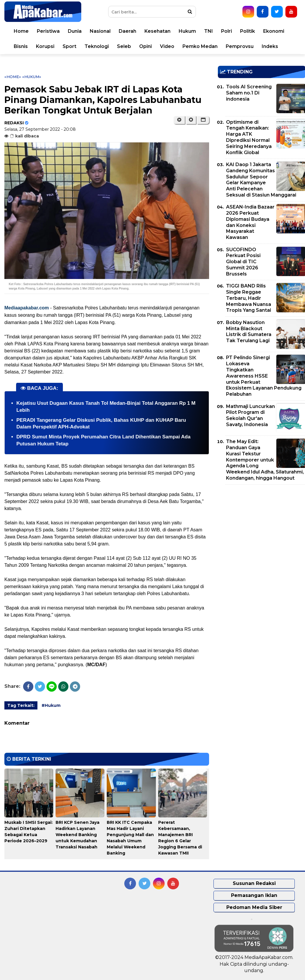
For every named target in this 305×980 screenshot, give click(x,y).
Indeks (270, 46)
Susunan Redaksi (254, 883)
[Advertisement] (261, 530)
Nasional (100, 31)
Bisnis (21, 46)
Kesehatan (157, 31)
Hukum (187, 31)
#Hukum (51, 705)
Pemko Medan (200, 46)
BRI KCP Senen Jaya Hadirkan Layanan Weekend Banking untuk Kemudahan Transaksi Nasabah (77, 835)
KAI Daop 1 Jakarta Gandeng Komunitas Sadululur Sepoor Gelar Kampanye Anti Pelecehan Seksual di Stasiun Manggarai (261, 180)
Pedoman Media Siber (254, 907)
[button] (203, 120)
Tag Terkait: (21, 705)
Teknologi (97, 46)
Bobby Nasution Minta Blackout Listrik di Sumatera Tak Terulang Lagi (249, 331)
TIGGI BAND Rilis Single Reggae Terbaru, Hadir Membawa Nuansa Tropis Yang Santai (249, 298)
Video (167, 46)
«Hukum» (32, 77)
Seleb (124, 46)
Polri (226, 31)
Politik (248, 31)
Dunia (75, 31)
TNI (208, 31)
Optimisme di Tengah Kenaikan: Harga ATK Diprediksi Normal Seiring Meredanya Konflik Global (249, 137)
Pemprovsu (240, 46)
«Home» (13, 77)
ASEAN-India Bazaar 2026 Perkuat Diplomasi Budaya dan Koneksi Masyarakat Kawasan (250, 222)
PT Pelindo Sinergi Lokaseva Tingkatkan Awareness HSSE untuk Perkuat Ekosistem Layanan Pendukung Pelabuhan (264, 376)
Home (21, 31)
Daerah (127, 31)
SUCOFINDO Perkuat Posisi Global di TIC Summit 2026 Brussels (243, 262)
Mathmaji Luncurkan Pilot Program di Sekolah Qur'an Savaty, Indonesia (250, 415)
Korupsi (45, 46)
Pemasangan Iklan (254, 895)
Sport (69, 46)
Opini (145, 46)
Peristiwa (48, 31)
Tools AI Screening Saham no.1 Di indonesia (249, 93)
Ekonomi (274, 31)
